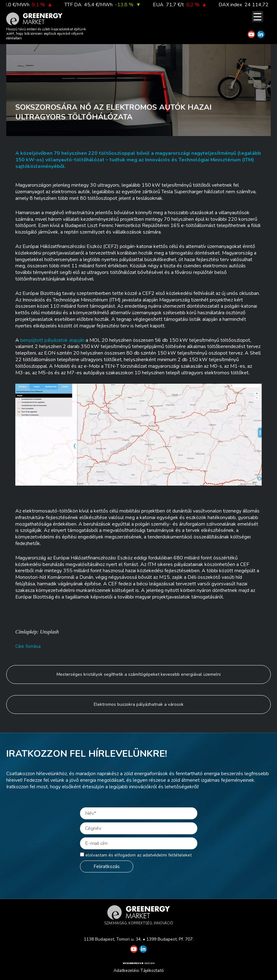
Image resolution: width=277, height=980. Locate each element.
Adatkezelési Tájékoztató (139, 970)
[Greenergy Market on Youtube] (251, 34)
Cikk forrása (28, 646)
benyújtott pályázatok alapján (52, 340)
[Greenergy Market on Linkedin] (261, 34)
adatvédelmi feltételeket (167, 855)
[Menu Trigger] (258, 17)
